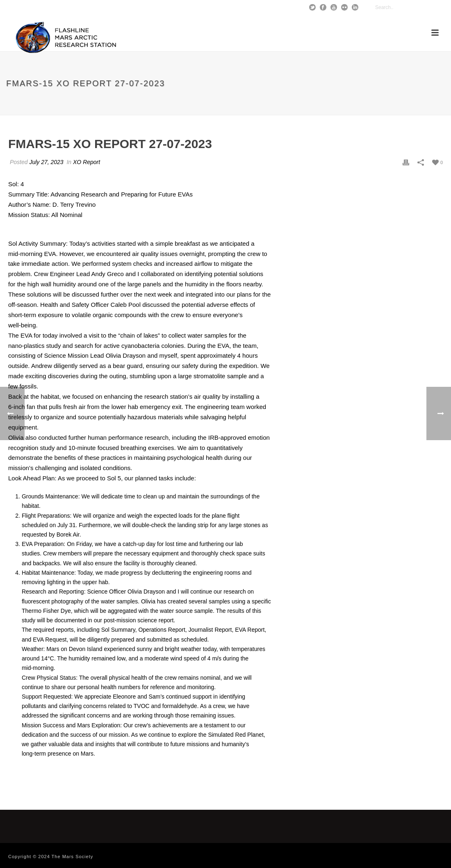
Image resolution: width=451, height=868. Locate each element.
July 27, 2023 (46, 162)
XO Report (87, 162)
